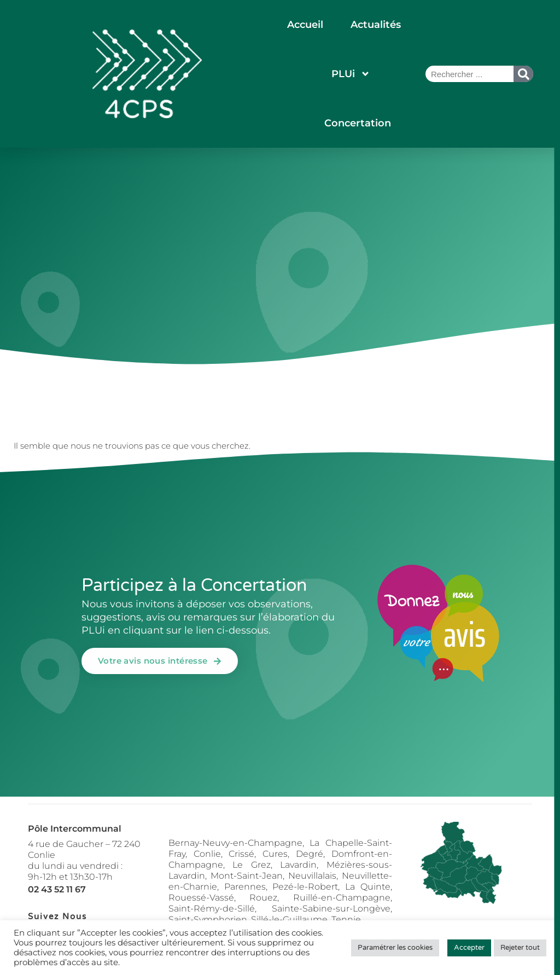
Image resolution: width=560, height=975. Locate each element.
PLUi (351, 74)
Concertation (358, 123)
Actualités (376, 25)
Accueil (305, 25)
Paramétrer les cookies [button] (395, 948)
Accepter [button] (469, 948)
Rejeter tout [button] (520, 948)
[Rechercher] (523, 74)
